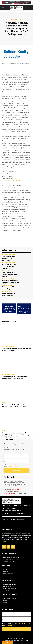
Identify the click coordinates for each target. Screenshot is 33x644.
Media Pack (15, 489)
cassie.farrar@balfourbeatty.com (15, 181)
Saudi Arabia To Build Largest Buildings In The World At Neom (14, 406)
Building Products (8, 291)
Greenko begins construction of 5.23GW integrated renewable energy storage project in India (16, 435)
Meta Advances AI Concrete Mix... (9, 294)
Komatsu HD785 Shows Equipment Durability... (11, 282)
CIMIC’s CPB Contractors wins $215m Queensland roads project (9, 309)
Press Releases (7, 285)
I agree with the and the (16, 466)
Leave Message (9, 493)
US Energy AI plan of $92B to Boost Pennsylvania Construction (15, 378)
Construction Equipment (10, 279)
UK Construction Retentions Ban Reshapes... (8, 258)
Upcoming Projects (17, 19)
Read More (5, 541)
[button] (3, 8)
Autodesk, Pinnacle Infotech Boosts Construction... (9, 266)
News (4, 403)
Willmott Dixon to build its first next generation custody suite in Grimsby (24, 310)
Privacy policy (13, 467)
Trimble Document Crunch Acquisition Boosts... (9, 274)
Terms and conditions (22, 465)
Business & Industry (8, 255)
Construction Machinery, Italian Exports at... (11, 288)
